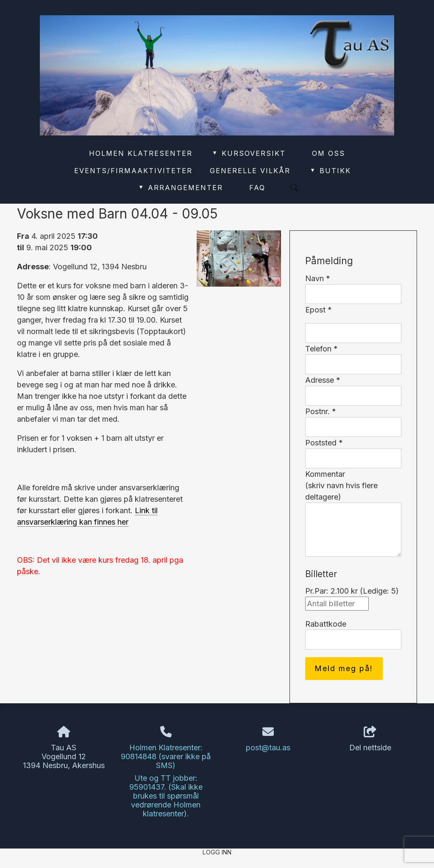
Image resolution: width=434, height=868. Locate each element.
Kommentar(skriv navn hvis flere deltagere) (341, 485)
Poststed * (324, 443)
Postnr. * (321, 411)
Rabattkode (326, 624)
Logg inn (217, 852)
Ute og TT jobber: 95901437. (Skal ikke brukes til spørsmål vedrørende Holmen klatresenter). (166, 796)
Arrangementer (180, 188)
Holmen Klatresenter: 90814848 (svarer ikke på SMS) (166, 756)
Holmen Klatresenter (141, 153)
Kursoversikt (249, 153)
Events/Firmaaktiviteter (133, 171)
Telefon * (321, 349)
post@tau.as (268, 748)
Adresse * (323, 380)
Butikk (330, 171)
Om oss (328, 153)
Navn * (318, 278)
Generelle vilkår (250, 171)
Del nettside (370, 739)
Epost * (319, 310)
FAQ (257, 188)
